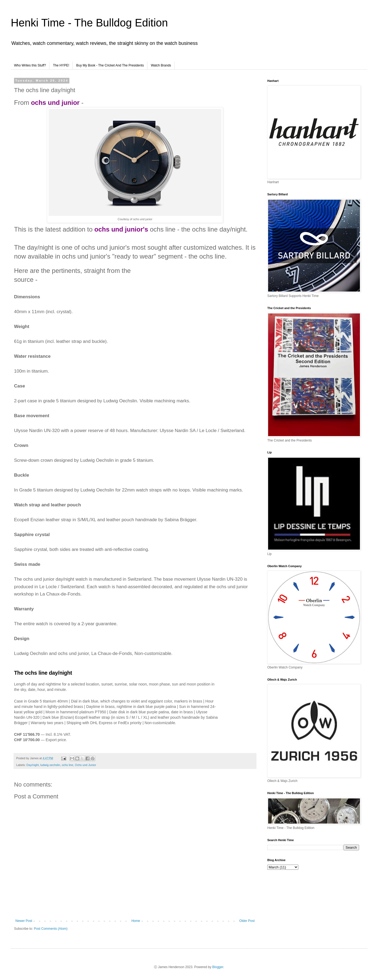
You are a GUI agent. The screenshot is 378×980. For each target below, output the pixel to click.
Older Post (247, 921)
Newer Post (24, 921)
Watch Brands (161, 65)
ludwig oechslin (50, 765)
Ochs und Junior (85, 765)
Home (136, 921)
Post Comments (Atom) (51, 929)
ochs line (68, 765)
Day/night (33, 765)
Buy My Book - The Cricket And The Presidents (110, 65)
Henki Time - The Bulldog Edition (89, 23)
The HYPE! (61, 65)
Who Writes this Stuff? (30, 65)
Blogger (218, 967)
